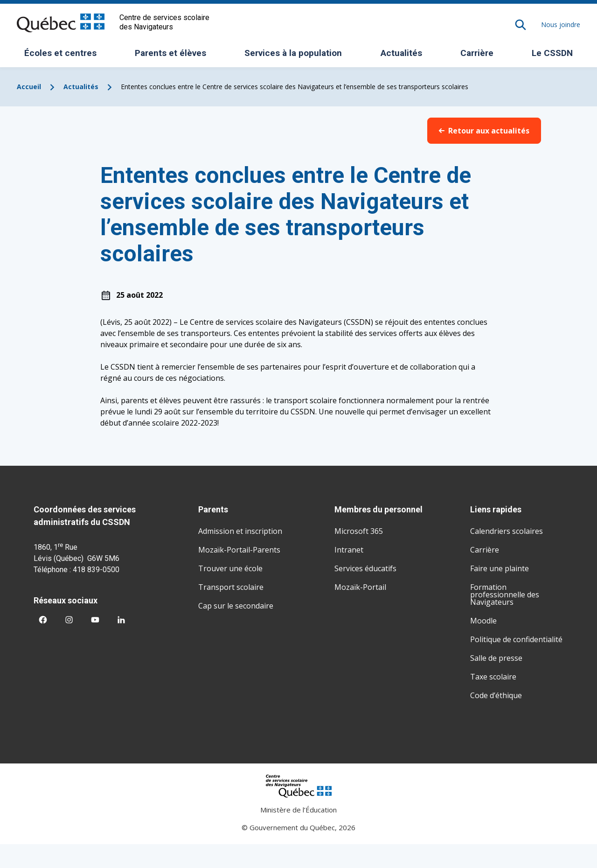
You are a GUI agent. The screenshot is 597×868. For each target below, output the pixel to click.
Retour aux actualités (484, 131)
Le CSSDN (556, 56)
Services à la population (297, 56)
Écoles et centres (64, 56)
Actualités (401, 53)
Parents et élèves (174, 56)
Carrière (477, 53)
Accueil (29, 87)
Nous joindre (561, 24)
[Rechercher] (521, 25)
